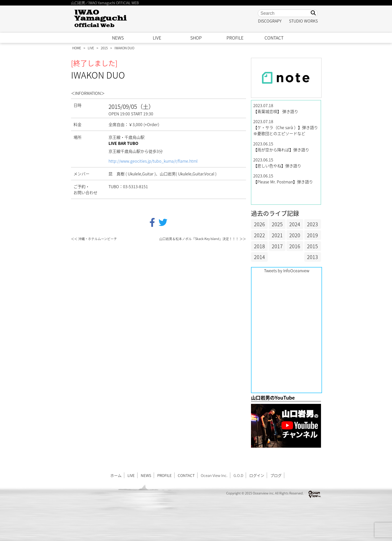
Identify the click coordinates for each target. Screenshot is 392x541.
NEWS (118, 38)
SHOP (196, 38)
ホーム (116, 475)
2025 (277, 224)
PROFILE (235, 38)
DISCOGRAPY (270, 21)
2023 (312, 224)
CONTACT (274, 38)
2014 (259, 257)
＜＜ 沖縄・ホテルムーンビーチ (94, 239)
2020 (295, 235)
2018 (259, 246)
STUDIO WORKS (303, 21)
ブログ (276, 475)
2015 (104, 48)
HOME (77, 48)
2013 (312, 257)
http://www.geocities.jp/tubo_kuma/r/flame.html (153, 161)
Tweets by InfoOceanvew (287, 270)
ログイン (257, 475)
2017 (277, 246)
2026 (259, 224)
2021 (277, 235)
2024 (295, 224)
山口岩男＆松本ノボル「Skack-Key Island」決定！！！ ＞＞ (203, 239)
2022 (259, 235)
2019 (312, 235)
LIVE (157, 38)
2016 (295, 246)
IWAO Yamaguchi (100, 19)
